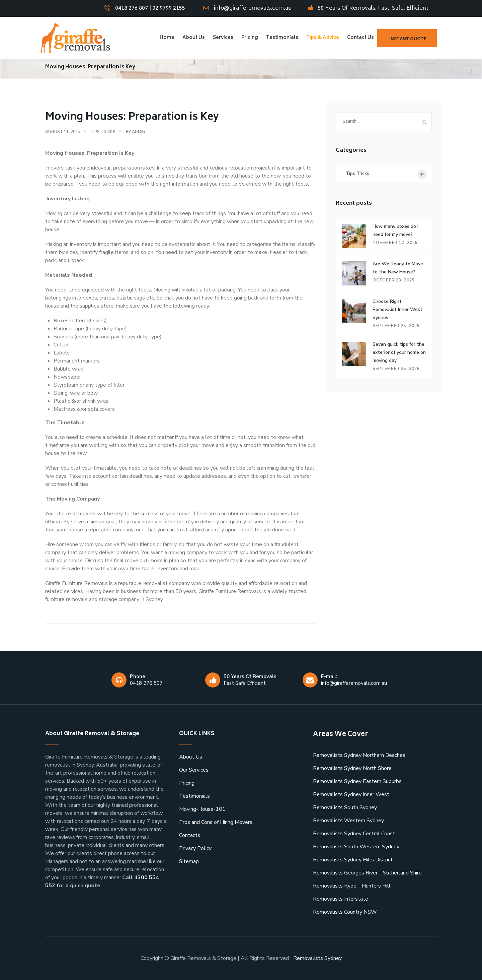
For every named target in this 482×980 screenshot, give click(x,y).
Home (167, 38)
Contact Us (360, 38)
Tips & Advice (323, 38)
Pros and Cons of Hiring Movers (216, 822)
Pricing (250, 38)
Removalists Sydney (317, 958)
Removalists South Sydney (345, 807)
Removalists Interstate (341, 899)
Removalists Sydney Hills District (353, 860)
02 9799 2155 (169, 8)
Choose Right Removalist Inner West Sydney (397, 309)
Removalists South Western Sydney (356, 847)
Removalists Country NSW (345, 912)
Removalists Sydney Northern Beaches (359, 755)
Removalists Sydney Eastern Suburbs (357, 781)
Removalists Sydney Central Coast (354, 834)
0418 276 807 (132, 8)
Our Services (194, 770)
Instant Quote (408, 39)
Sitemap (189, 861)
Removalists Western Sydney (348, 821)
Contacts (190, 835)
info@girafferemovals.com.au (253, 8)
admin (139, 132)
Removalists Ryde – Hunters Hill (352, 886)
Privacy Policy (195, 848)
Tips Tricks (103, 132)
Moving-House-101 (202, 809)
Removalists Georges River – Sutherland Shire (367, 873)
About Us (194, 38)
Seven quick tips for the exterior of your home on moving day (399, 352)
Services (223, 38)
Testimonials (282, 38)
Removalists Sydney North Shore (352, 768)
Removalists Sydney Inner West (351, 794)
